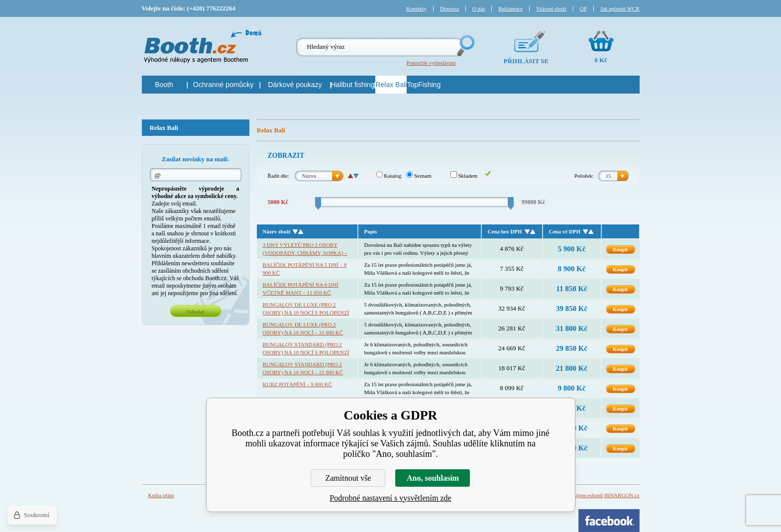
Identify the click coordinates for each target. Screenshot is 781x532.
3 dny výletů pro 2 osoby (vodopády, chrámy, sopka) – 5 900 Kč (305, 249)
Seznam (419, 176)
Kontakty (416, 8)
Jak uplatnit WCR (620, 8)
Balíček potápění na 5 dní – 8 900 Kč (305, 269)
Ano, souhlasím (433, 478)
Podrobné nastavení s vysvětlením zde (390, 498)
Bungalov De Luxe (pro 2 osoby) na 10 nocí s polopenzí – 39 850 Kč (306, 309)
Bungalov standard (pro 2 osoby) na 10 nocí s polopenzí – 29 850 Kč (306, 349)
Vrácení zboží (551, 8)
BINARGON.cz (622, 495)
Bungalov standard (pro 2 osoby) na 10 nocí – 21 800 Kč (303, 368)
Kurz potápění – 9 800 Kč (298, 384)
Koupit (620, 250)
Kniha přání (161, 495)
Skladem (464, 176)
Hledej (465, 46)
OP (583, 8)
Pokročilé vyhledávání (431, 63)
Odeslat (195, 312)
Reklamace (510, 8)
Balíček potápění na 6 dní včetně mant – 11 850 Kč (301, 289)
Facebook (609, 521)
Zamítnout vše (348, 478)
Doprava (449, 8)
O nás (479, 8)
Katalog (389, 176)
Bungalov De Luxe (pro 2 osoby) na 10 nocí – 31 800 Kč (303, 328)
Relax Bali (164, 128)
